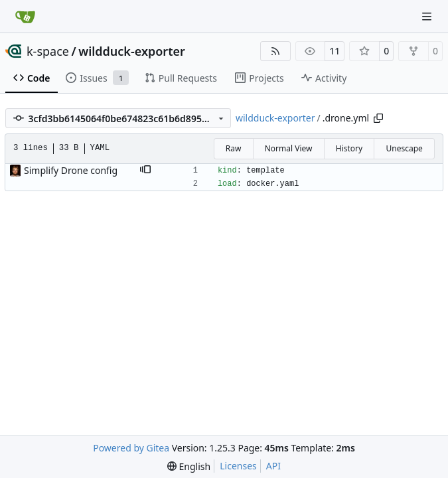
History (349, 148)
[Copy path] (378, 118)
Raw (234, 148)
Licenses (238, 466)
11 (335, 51)
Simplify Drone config (71, 170)
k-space (48, 51)
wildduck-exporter (132, 51)
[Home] (25, 17)
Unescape (404, 148)
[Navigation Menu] (428, 16)
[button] (145, 171)
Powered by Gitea (131, 448)
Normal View (289, 148)
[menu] (189, 466)
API (273, 466)
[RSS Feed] (275, 51)
